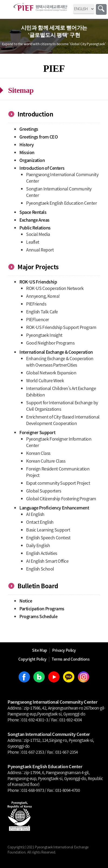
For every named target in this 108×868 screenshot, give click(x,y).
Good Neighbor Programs (50, 343)
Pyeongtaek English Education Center (61, 203)
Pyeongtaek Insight (44, 335)
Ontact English (40, 522)
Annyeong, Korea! (43, 296)
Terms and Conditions (71, 659)
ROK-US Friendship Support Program (61, 327)
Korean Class (38, 453)
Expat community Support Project (58, 483)
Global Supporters (43, 491)
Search (101, 9)
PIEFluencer (38, 319)
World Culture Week (45, 380)
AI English (35, 514)
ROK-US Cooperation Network (55, 288)
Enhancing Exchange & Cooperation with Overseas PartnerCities (60, 362)
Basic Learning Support (48, 530)
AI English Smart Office (47, 561)
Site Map (40, 650)
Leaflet (33, 242)
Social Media (38, 234)
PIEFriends (36, 304)
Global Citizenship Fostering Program (61, 498)
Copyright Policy (32, 659)
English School (40, 569)
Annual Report (40, 250)
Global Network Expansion (51, 373)
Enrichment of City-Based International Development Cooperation (63, 420)
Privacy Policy (64, 650)
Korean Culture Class (46, 461)
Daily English (38, 545)
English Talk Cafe (42, 311)
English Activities (42, 553)
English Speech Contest (48, 537)
